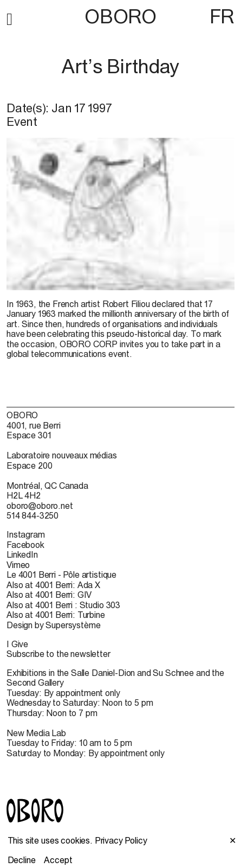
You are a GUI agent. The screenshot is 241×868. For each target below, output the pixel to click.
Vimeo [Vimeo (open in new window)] (18, 565)
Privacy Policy (121, 840)
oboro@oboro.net (40, 506)
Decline (22, 860)
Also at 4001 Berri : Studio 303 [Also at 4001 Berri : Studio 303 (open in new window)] (63, 605)
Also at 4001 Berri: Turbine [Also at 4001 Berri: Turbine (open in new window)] (56, 615)
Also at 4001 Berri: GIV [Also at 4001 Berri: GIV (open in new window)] (49, 595)
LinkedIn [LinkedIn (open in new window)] (22, 554)
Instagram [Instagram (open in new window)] (26, 534)
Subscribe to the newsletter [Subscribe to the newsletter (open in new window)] (58, 654)
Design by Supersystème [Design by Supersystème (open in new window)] (53, 625)
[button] (9, 17)
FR (222, 16)
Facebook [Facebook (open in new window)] (25, 545)
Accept (58, 860)
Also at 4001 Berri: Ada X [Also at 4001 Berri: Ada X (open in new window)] (53, 585)
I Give (17, 644)
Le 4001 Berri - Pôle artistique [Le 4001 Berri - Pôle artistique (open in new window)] (61, 575)
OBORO (120, 17)
